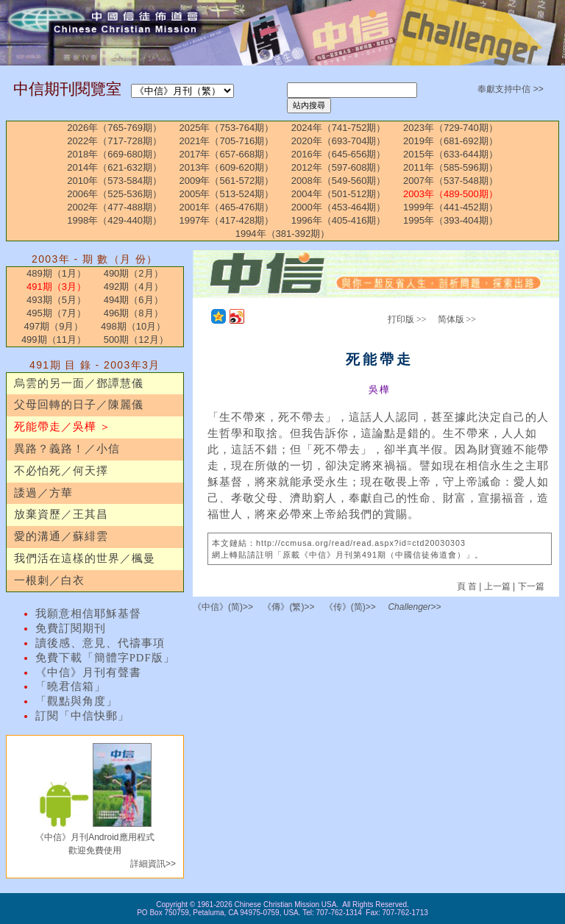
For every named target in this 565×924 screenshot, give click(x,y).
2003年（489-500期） (451, 194)
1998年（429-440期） (114, 220)
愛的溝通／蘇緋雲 (61, 536)
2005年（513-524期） (227, 194)
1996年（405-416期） (339, 220)
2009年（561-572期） (227, 181)
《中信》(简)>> (223, 607)
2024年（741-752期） (339, 128)
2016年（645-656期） (339, 154)
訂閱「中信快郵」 (82, 716)
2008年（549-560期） (339, 181)
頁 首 (468, 586)
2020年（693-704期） (339, 141)
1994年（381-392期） (283, 234)
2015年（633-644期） (451, 154)
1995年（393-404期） (451, 220)
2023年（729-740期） (451, 128)
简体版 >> (457, 319)
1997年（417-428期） (227, 220)
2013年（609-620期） (227, 167)
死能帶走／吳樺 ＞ (63, 427)
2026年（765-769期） (114, 128)
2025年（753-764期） (227, 128)
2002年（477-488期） (114, 207)
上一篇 (497, 586)
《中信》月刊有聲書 (88, 672)
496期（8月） (134, 313)
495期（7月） (56, 313)
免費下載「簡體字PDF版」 (105, 658)
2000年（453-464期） (339, 207)
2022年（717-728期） (114, 141)
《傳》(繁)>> (288, 607)
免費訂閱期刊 (71, 628)
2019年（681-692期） (451, 141)
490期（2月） (134, 273)
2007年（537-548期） (451, 181)
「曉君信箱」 (71, 686)
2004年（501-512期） (339, 194)
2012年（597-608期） (339, 167)
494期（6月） (134, 300)
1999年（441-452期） (451, 207)
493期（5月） (56, 300)
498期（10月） (133, 326)
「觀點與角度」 (77, 701)
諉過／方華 (43, 493)
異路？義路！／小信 (67, 449)
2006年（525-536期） (114, 194)
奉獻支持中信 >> (510, 89)
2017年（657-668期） (227, 154)
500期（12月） (136, 340)
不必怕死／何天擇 (61, 471)
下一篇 (531, 586)
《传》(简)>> (350, 607)
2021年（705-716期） (227, 141)
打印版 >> (407, 319)
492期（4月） (134, 287)
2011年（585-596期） (451, 167)
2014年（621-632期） (114, 167)
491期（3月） (56, 287)
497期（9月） (53, 326)
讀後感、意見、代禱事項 (100, 643)
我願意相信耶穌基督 (88, 614)
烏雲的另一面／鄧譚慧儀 (79, 383)
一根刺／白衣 (49, 580)
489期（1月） (56, 273)
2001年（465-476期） (227, 207)
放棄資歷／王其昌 (61, 514)
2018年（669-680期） (114, 154)
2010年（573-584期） (114, 181)
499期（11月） (54, 340)
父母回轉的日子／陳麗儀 (79, 405)
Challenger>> (414, 607)
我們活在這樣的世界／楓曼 (85, 558)
